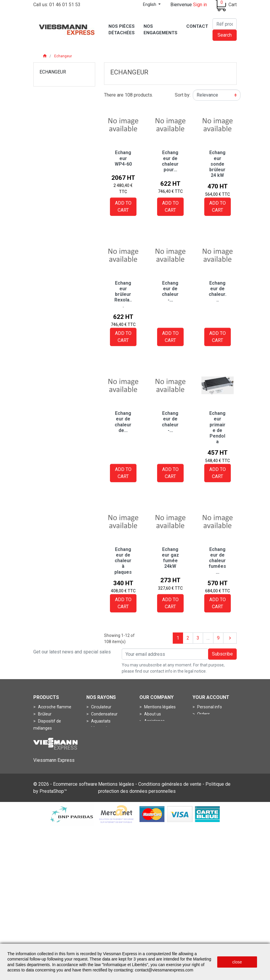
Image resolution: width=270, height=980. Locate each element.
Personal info (209, 707)
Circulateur (101, 707)
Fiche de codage (53, 792)
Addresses (207, 728)
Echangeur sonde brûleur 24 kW (217, 164)
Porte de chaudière (55, 749)
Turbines (46, 806)
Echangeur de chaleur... (218, 292)
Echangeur (53, 72)
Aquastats (100, 721)
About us (152, 714)
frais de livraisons (160, 735)
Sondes (98, 742)
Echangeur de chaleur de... (123, 422)
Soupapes (47, 799)
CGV (148, 728)
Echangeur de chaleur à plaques (123, 561)
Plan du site (154, 756)
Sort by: (183, 95)
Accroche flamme (54, 707)
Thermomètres (105, 749)
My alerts (205, 742)
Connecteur (48, 785)
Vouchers (206, 735)
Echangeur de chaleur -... (170, 292)
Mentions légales (159, 707)
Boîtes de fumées (107, 785)
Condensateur (104, 714)
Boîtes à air (101, 778)
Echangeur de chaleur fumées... (217, 561)
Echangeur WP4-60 (123, 158)
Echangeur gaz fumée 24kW (170, 558)
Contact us (154, 749)
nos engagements (161, 742)
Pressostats (102, 735)
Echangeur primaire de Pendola (217, 427)
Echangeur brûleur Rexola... (123, 294)
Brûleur (44, 714)
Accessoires (102, 764)
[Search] (225, 24)
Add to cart (123, 207)
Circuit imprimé (52, 778)
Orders (203, 714)
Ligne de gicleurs (53, 742)
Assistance (154, 721)
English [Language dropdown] (150, 4)
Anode (97, 771)
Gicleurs (45, 735)
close (237, 962)
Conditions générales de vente (170, 938)
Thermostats (103, 756)
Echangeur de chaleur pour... (170, 161)
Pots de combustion (56, 756)
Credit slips (207, 721)
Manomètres (103, 728)
